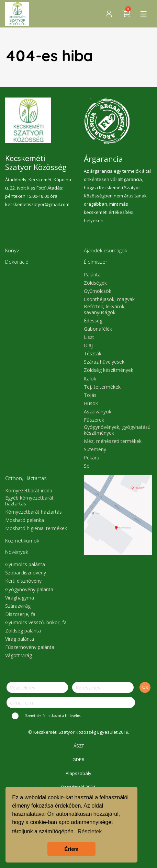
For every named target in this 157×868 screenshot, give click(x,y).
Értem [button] (72, 849)
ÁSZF (79, 746)
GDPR (78, 759)
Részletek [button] (90, 831)
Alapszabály (78, 773)
